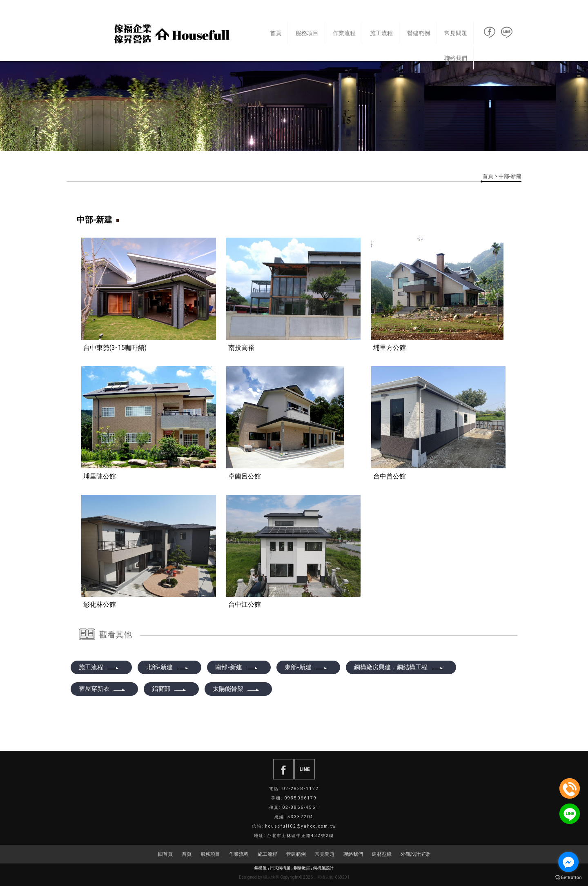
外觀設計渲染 (415, 854)
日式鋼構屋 (280, 868)
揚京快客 (271, 877)
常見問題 (456, 33)
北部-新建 (167, 667)
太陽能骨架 (236, 689)
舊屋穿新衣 (102, 689)
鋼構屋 (261, 868)
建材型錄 (382, 854)
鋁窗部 (169, 689)
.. (315, 877)
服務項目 (307, 33)
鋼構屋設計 (323, 868)
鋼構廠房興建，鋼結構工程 (399, 667)
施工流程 (381, 33)
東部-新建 (306, 667)
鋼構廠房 (302, 868)
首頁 (276, 33)
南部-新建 (237, 667)
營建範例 (419, 33)
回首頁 (165, 854)
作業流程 (344, 33)
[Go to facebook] (568, 862)
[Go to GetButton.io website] (568, 878)
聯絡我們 (456, 58)
